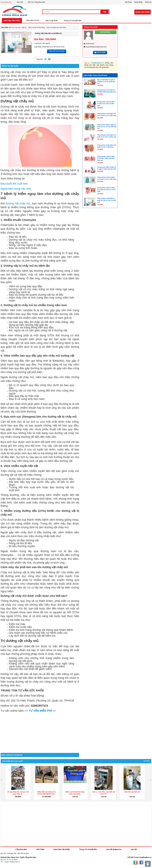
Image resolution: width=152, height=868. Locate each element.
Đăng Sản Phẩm (142, 12)
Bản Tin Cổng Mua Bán (37, 2)
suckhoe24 (90, 44)
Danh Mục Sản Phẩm (12, 21)
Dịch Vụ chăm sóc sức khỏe (56, 27)
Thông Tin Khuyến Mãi (72, 21)
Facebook (141, 863)
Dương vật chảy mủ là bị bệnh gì (48, 33)
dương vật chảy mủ (18, 203)
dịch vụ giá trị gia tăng (37, 27)
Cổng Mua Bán (6, 2)
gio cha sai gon (23, 853)
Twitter (46, 59)
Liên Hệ (134, 849)
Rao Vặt (20, 2)
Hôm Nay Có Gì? (33, 20)
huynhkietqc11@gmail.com (96, 47)
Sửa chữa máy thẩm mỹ (132, 792)
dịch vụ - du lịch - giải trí (18, 27)
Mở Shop (128, 2)
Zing (49, 59)
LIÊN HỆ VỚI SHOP (57, 51)
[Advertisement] (40, 731)
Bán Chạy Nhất (51, 21)
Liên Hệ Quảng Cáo (114, 849)
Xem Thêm (146, 761)
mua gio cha (12, 853)
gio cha (3, 853)
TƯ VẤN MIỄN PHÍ (40, 711)
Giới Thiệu (40, 849)
